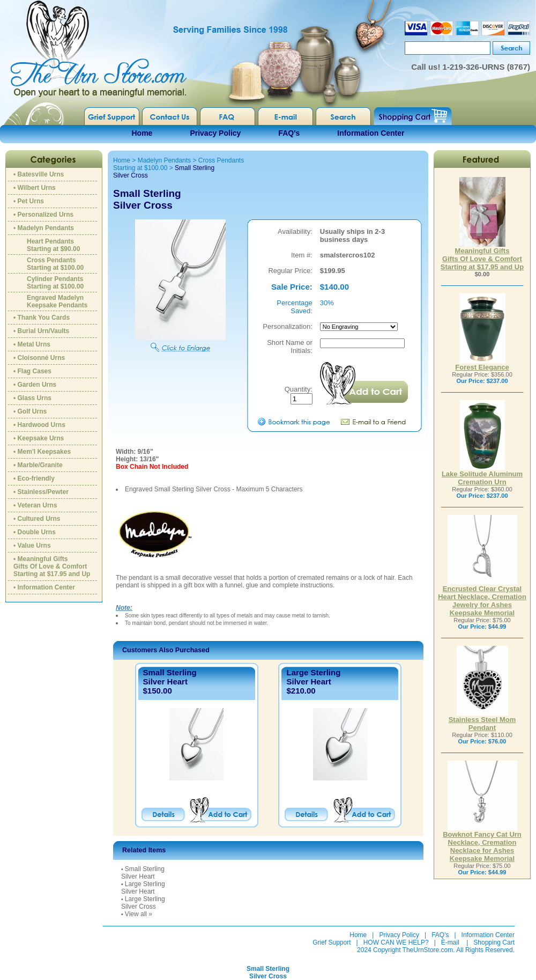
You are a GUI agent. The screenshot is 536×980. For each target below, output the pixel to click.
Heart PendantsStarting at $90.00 (53, 245)
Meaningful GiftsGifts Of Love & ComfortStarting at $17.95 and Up (482, 256)
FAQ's (289, 133)
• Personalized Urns (43, 215)
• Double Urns (35, 532)
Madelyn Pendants (164, 160)
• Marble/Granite (38, 465)
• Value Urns (32, 546)
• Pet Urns (29, 201)
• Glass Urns (32, 398)
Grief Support (332, 942)
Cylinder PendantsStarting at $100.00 (55, 283)
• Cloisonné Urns (39, 358)
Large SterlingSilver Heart (313, 677)
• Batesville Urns (39, 174)
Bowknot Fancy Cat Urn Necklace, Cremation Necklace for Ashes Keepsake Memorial (482, 843)
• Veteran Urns (35, 505)
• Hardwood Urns (39, 425)
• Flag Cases (32, 371)
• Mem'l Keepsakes (42, 452)
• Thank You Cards (42, 318)
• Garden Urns (35, 385)
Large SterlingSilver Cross (143, 903)
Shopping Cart (494, 942)
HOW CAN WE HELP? (396, 942)
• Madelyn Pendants (44, 228)
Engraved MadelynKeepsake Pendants (57, 301)
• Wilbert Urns (35, 188)
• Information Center (44, 587)
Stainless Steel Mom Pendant (482, 720)
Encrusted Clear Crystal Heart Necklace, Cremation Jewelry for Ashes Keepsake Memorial (482, 598)
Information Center (371, 133)
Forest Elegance (482, 364)
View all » (139, 914)
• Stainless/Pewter (41, 492)
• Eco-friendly (34, 478)
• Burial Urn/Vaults (41, 331)
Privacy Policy (215, 133)
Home (142, 133)
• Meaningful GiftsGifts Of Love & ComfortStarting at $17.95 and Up (52, 566)
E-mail (450, 942)
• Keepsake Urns (39, 438)
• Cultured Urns (37, 519)
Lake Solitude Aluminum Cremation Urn (482, 475)
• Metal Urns (32, 344)
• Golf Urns (30, 411)
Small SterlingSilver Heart (170, 677)
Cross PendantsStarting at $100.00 (55, 264)
